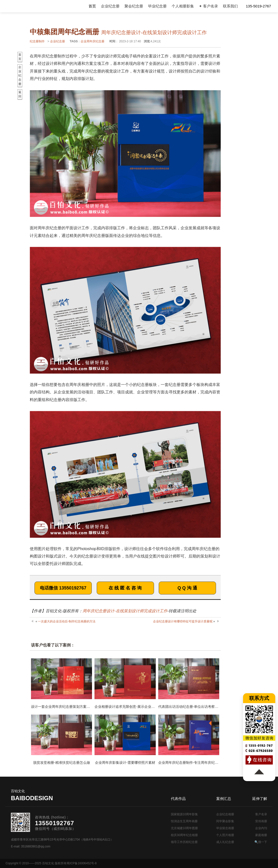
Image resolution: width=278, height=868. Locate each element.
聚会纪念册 (134, 6)
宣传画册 (261, 821)
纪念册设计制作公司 (26, 6)
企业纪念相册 (225, 814)
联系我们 (230, 6)
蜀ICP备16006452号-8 (82, 863)
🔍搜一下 (261, 842)
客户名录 (261, 814)
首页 (92, 6)
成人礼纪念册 (225, 842)
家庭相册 (261, 835)
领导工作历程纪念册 (184, 842)
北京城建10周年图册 (184, 828)
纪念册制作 (37, 41)
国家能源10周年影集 (184, 814)
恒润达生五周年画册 (184, 821)
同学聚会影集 (225, 821)
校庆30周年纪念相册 (184, 835)
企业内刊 (261, 828)
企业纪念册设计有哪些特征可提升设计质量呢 (183, 621)
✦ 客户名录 (208, 6)
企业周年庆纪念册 (93, 41)
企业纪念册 (110, 6)
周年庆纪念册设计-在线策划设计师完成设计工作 (125, 611)
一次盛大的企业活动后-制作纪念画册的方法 (67, 621)
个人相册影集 (183, 6)
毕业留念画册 (225, 828)
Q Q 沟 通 (187, 588)
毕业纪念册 (157, 6)
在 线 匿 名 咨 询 (125, 588)
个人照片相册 (225, 835)
